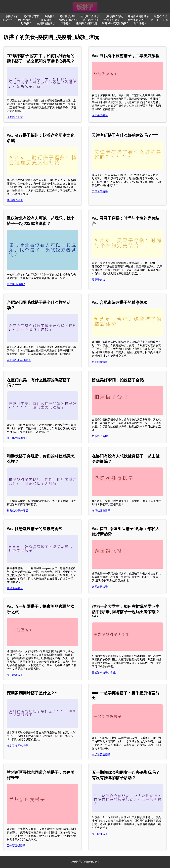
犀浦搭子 (65, 23)
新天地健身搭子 (137, 20)
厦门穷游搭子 (25, 20)
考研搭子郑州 (68, 16)
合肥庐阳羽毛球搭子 (19, 360)
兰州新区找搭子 (16, 845)
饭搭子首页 (12, 16)
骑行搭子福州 (15, 200)
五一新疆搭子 (15, 675)
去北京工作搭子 (90, 16)
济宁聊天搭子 (91, 20)
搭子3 (154, 20)
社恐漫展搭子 (15, 588)
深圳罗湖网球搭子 (17, 746)
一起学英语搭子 (101, 754)
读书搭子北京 (15, 117)
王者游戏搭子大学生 (104, 673)
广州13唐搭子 (46, 20)
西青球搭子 (140, 23)
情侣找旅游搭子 (69, 20)
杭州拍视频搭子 (46, 23)
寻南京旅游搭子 (113, 20)
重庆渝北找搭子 (16, 284)
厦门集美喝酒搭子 (17, 438)
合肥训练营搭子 (101, 362)
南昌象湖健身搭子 (138, 16)
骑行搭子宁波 (32, 16)
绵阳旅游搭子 (100, 115)
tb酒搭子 (50, 16)
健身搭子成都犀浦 (86, 23)
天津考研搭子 (100, 191)
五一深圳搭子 (100, 834)
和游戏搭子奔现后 (17, 511)
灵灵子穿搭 (98, 280)
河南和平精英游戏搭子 (115, 23)
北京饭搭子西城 (113, 16)
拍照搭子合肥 (100, 436)
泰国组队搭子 (100, 587)
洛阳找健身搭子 (101, 511)
